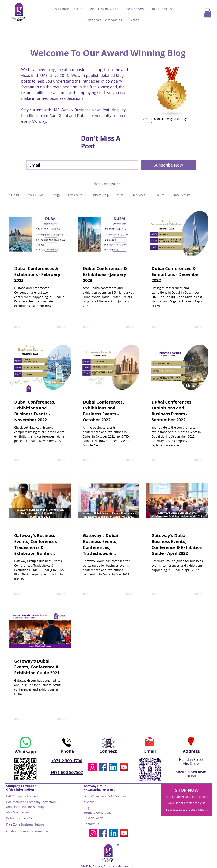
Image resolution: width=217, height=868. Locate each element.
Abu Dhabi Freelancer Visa (187, 803)
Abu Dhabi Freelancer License (187, 797)
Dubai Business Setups (22, 818)
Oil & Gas (159, 195)
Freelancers (75, 195)
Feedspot (150, 122)
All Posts (14, 195)
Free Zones (138, 195)
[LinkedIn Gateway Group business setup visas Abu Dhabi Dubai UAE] (113, 767)
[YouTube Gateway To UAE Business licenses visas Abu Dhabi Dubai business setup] (124, 767)
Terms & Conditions (98, 812)
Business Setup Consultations (187, 810)
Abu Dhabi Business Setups (26, 807)
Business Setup (100, 195)
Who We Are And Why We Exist (106, 796)
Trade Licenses (182, 195)
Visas (120, 195)
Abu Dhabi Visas (18, 812)
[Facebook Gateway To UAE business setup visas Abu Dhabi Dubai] (103, 767)
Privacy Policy (93, 818)
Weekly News (35, 195)
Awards (89, 802)
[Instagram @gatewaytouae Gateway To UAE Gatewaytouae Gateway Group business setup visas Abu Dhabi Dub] (93, 767)
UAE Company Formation (24, 796)
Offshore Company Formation (27, 831)
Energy (56, 195)
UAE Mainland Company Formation (31, 802)
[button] (68, 9)
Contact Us (91, 824)
